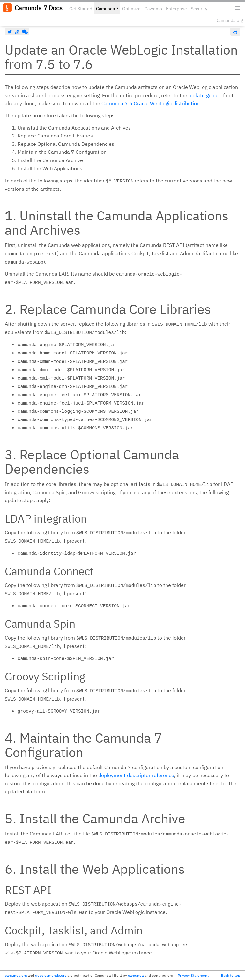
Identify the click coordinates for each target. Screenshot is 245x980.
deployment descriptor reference (136, 775)
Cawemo (153, 9)
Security (199, 9)
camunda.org (16, 975)
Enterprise (176, 9)
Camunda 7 (107, 9)
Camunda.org (230, 20)
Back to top (230, 975)
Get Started (81, 9)
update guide (204, 95)
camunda (136, 975)
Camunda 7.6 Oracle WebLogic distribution (151, 103)
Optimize (131, 9)
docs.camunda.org (51, 975)
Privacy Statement (193, 975)
